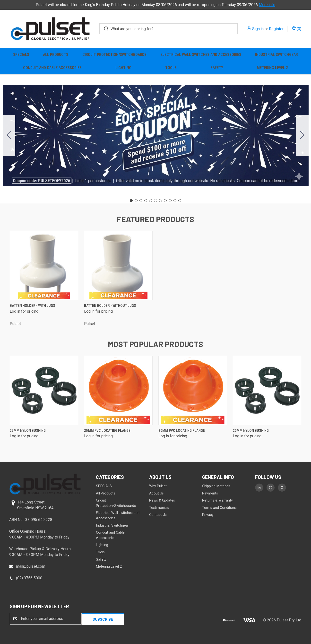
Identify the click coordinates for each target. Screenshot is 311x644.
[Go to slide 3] (141, 201)
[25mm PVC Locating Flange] (118, 390)
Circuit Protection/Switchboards (114, 55)
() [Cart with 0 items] (297, 29)
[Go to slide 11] (9, 135)
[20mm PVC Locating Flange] (193, 390)
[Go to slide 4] (146, 201)
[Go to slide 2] (302, 135)
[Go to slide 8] (165, 201)
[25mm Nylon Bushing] (44, 390)
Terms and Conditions (219, 508)
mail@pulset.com (31, 566)
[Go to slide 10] (175, 201)
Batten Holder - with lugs (32, 306)
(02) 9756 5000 (29, 578)
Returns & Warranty (217, 500)
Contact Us (158, 515)
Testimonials (159, 508)
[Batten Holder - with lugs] (44, 265)
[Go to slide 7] (160, 201)
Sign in (258, 29)
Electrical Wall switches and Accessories (201, 55)
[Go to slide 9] (170, 201)
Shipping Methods (216, 486)
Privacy (208, 515)
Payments (210, 493)
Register (276, 29)
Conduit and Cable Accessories (52, 68)
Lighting (123, 68)
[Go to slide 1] (131, 201)
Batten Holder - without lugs (110, 306)
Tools (171, 68)
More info (267, 5)
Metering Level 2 (272, 68)
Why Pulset (158, 486)
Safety (217, 68)
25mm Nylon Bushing (28, 431)
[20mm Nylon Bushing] (267, 390)
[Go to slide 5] (151, 201)
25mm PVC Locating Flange (107, 431)
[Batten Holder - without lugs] (118, 265)
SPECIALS (21, 55)
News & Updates (162, 500)
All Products (56, 55)
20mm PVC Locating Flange (182, 431)
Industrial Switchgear (276, 55)
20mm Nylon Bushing (251, 431)
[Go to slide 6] (155, 201)
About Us (156, 493)
